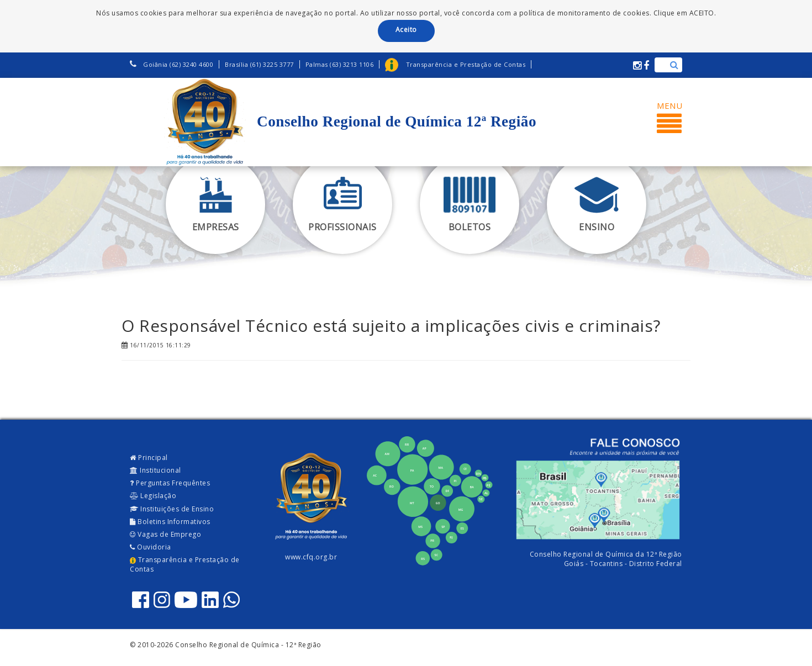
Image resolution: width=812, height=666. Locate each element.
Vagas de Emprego (165, 534)
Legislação (153, 496)
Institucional (155, 470)
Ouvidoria (151, 547)
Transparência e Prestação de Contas (185, 564)
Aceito (406, 30)
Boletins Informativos (170, 522)
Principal (149, 458)
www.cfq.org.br (311, 557)
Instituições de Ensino (172, 509)
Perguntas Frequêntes (170, 483)
